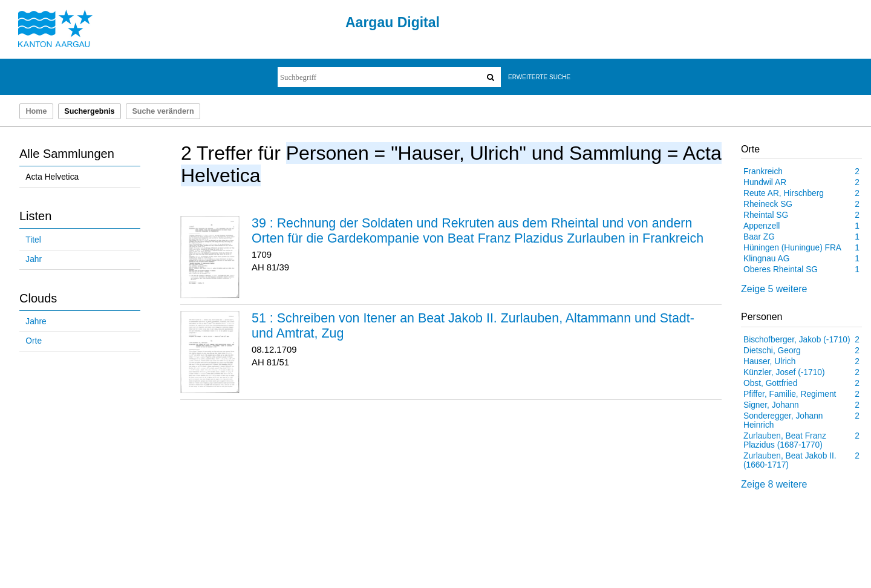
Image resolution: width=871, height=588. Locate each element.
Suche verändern (163, 111)
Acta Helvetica (52, 177)
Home (36, 111)
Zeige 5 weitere (774, 289)
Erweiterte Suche (539, 77)
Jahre (36, 322)
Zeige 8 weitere (774, 484)
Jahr (34, 259)
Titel (33, 240)
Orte (34, 341)
